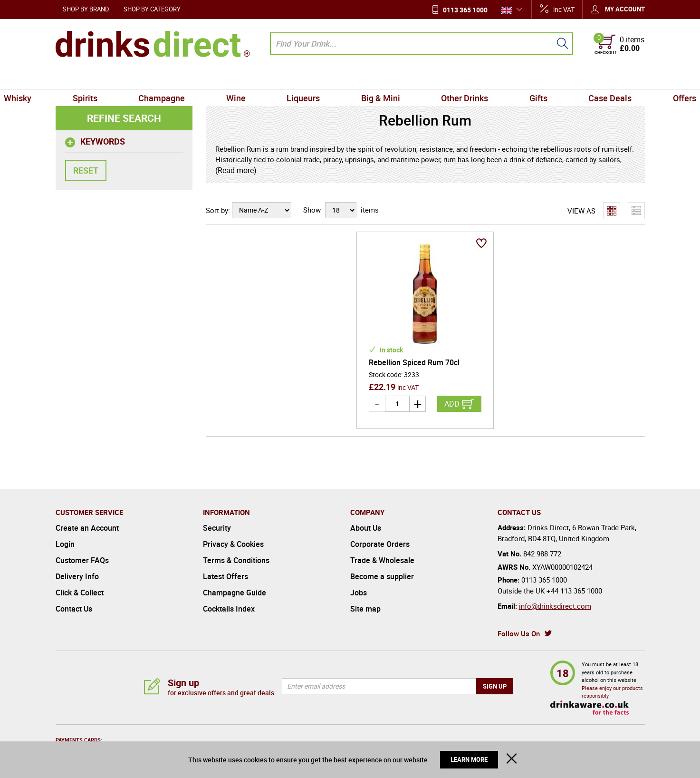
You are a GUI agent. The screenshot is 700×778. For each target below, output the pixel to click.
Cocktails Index (229, 609)
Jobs (359, 593)
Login (65, 544)
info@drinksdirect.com (555, 606)
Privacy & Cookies (233, 544)
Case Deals (567, 78)
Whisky (73, 78)
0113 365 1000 (465, 10)
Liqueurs (309, 78)
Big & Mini (374, 78)
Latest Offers (225, 576)
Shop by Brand (86, 9)
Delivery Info (77, 576)
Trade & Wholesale (382, 560)
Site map (365, 609)
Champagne (192, 78)
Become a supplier (382, 576)
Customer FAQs (82, 560)
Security (217, 528)
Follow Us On (519, 633)
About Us (366, 528)
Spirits (128, 78)
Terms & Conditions (236, 560)
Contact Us (74, 609)
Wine (254, 78)
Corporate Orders (380, 544)
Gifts (508, 78)
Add (452, 404)
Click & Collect (80, 593)
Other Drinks (446, 78)
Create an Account (87, 528)
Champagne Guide (235, 593)
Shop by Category (152, 9)
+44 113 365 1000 (574, 591)
